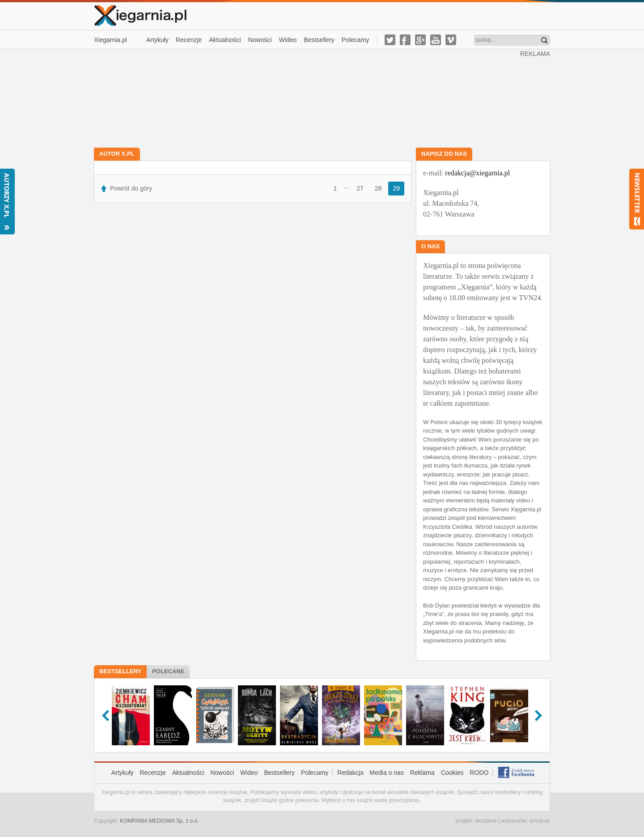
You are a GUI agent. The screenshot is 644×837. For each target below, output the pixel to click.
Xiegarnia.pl (110, 40)
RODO (479, 773)
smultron (540, 821)
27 (360, 188)
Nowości (260, 40)
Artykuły (157, 40)
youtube (436, 40)
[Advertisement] (307, 98)
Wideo (288, 40)
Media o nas (387, 773)
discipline (485, 821)
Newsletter (637, 199)
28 (378, 188)
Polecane (168, 671)
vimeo (451, 40)
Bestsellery (319, 40)
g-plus (420, 40)
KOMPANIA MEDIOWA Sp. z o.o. (159, 821)
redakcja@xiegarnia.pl (477, 173)
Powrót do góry (131, 188)
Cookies (452, 773)
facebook (405, 40)
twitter (390, 40)
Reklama (422, 773)
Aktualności (225, 40)
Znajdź (544, 40)
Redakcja (350, 773)
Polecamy (355, 40)
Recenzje (189, 40)
